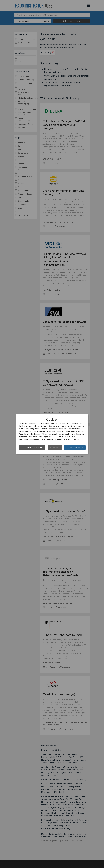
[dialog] (52, 434)
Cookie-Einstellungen (32, 447)
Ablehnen (55, 447)
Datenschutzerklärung (71, 439)
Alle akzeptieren (75, 447)
